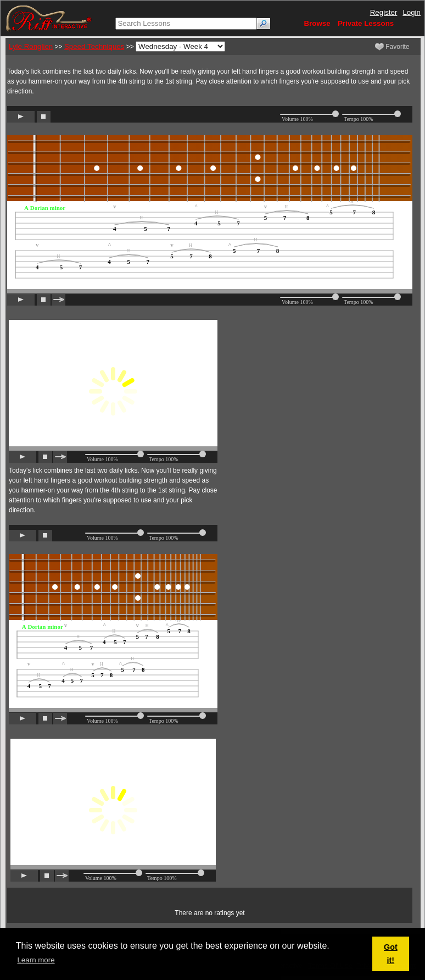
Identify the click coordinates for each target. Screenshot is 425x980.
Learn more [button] (36, 960)
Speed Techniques (94, 46)
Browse (317, 23)
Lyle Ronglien (31, 46)
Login (412, 12)
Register (384, 12)
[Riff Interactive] (49, 18)
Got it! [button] (391, 954)
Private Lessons (366, 23)
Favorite (392, 47)
